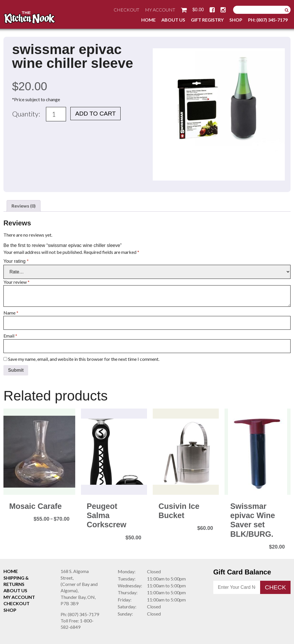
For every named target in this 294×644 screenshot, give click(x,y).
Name (11, 313)
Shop (236, 20)
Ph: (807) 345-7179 (268, 20)
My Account (160, 10)
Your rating (16, 261)
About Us (173, 20)
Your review (17, 282)
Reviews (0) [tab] (24, 206)
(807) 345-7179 (80, 614)
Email (10, 336)
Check (275, 587)
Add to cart (95, 113)
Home (148, 20)
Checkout (126, 10)
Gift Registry (207, 20)
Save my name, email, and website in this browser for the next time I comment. (84, 359)
